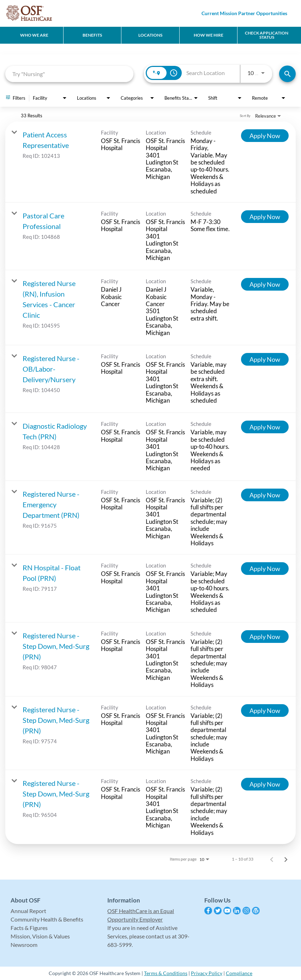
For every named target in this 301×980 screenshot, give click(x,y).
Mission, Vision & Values (40, 936)
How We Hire (209, 35)
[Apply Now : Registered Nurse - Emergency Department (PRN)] (265, 495)
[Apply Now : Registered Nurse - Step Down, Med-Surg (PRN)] (265, 637)
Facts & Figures (29, 928)
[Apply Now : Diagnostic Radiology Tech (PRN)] (265, 427)
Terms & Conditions (166, 973)
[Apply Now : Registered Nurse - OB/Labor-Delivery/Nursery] (265, 359)
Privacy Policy (207, 973)
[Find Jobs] (287, 74)
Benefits (92, 35)
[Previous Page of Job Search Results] (272, 859)
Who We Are (34, 35)
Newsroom (24, 945)
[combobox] (69, 74)
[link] (150, 162)
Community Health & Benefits (47, 919)
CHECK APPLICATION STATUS (267, 35)
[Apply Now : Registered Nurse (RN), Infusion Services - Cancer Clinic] (265, 284)
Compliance (239, 973)
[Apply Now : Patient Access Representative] (265, 136)
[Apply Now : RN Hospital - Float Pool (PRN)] (265, 569)
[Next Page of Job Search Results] (286, 859)
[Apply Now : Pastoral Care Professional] (265, 217)
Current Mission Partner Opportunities (244, 13)
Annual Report (28, 911)
